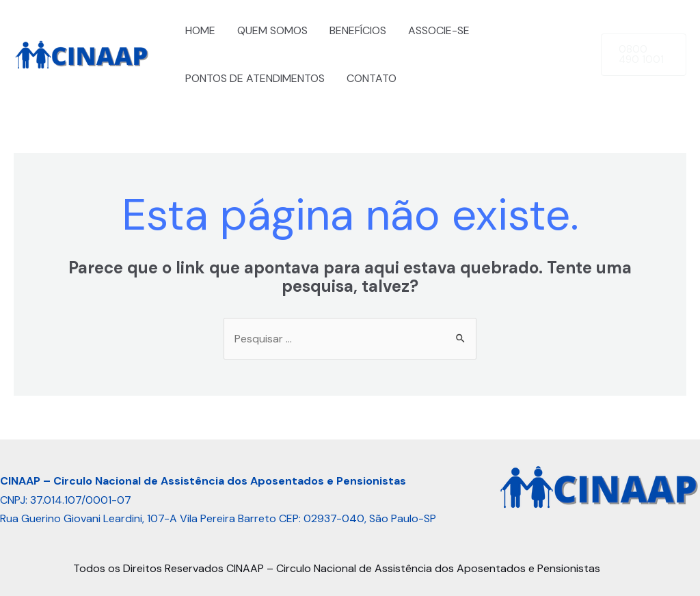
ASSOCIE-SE (439, 30)
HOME (200, 30)
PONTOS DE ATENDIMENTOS (255, 78)
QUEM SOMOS (272, 30)
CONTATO (372, 78)
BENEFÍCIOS (358, 30)
